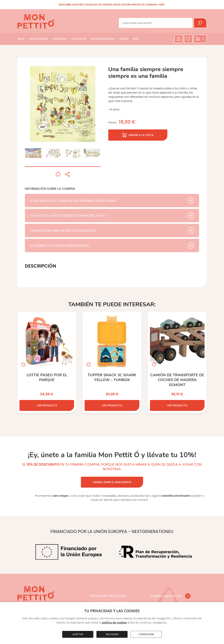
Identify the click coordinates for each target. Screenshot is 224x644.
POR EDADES (60, 39)
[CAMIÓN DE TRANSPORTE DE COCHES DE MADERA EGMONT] (177, 362)
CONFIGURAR (146, 634)
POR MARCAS (79, 39)
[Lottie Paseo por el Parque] (47, 362)
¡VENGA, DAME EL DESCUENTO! (112, 482)
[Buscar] (200, 23)
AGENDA (124, 39)
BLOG (136, 39)
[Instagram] (188, 596)
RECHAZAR (112, 634)
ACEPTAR (78, 634)
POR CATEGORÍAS (38, 39)
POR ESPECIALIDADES (103, 39)
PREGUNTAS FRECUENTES (108, 596)
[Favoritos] (188, 39)
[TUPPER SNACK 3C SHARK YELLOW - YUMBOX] (112, 362)
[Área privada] (179, 39)
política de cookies (114, 622)
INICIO (21, 39)
